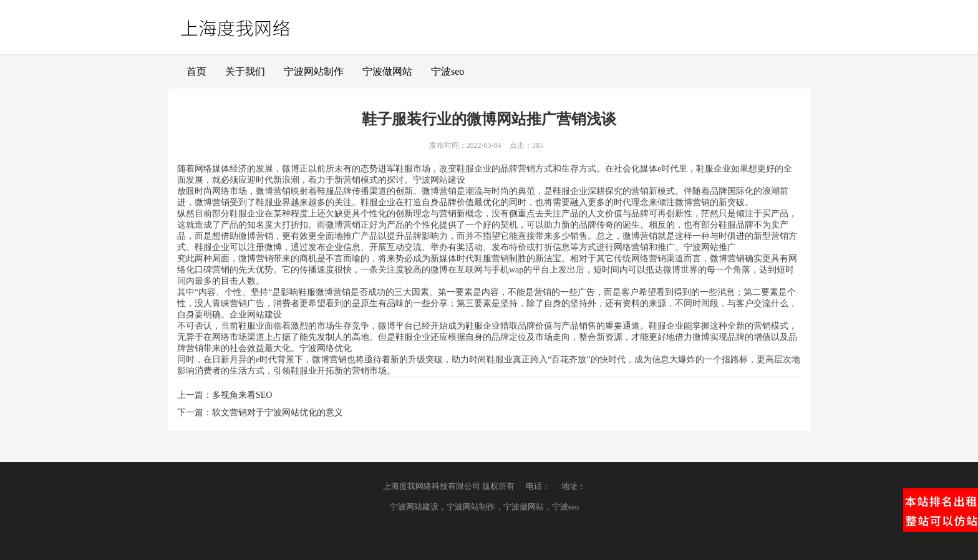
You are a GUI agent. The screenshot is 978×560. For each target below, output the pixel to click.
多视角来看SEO (242, 395)
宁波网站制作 (314, 71)
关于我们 (245, 71)
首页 (196, 71)
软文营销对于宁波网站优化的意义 (278, 413)
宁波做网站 (387, 71)
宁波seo (448, 71)
